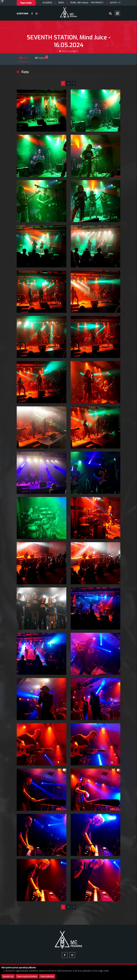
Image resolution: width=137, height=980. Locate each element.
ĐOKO (66, 3)
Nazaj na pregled (68, 51)
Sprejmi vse (8, 976)
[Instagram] (36, 14)
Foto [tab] (24, 58)
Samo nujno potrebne (27, 976)
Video (43, 58)
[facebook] (32, 14)
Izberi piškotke (47, 976)
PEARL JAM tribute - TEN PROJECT (92, 3)
